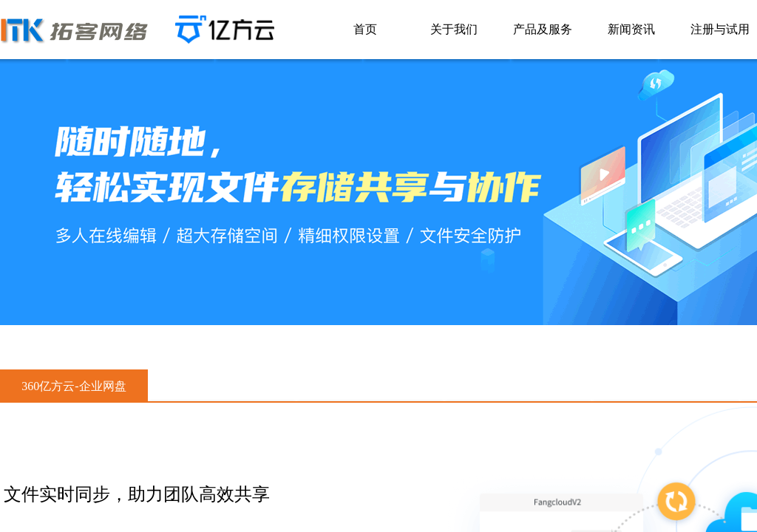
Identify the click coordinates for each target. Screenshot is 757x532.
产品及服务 (543, 29)
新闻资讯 (631, 29)
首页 (365, 29)
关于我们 (454, 29)
